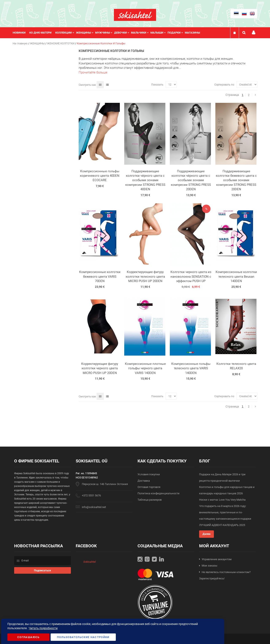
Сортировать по (224, 85)
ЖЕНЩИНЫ (38, 43)
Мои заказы (209, 566)
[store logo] (135, 15)
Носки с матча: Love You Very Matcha (222, 500)
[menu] (108, 33)
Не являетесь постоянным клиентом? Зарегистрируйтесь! (225, 575)
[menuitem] (21, 33)
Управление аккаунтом (217, 559)
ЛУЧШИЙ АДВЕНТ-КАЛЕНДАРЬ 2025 (222, 525)
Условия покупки (149, 474)
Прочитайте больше (93, 72)
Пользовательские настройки (83, 637)
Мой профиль (254, 33)
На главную (20, 43)
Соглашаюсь (28, 637)
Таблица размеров (150, 500)
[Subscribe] (43, 570)
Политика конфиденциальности (159, 493)
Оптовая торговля (149, 487)
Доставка (144, 481)
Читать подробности (43, 628)
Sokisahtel (90, 562)
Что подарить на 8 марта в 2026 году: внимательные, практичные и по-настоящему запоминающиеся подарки (225, 512)
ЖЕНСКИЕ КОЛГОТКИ (61, 43)
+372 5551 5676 (91, 495)
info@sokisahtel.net (94, 507)
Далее (207, 534)
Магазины (192, 33)
